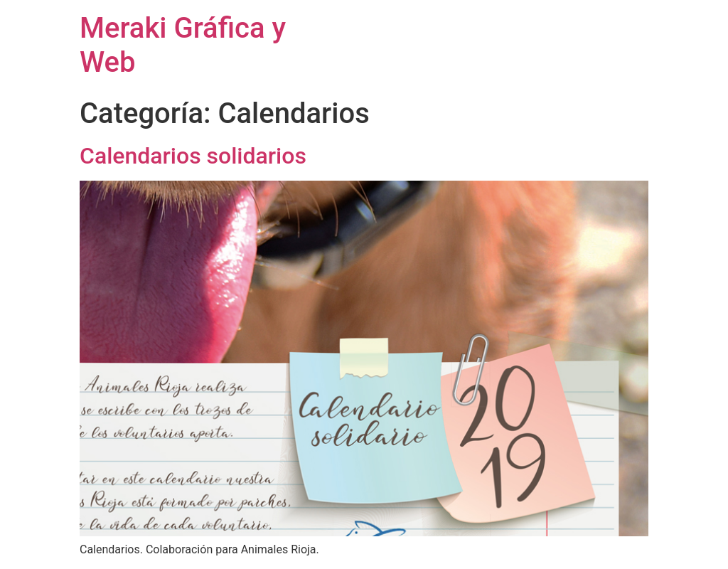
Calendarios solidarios (193, 156)
